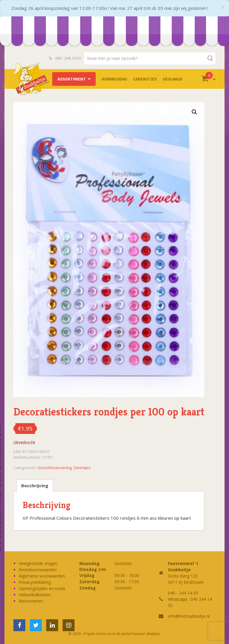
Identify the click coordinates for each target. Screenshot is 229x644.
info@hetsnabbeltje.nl (189, 616)
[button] (194, 112)
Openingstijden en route (42, 588)
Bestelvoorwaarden (38, 570)
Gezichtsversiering (55, 468)
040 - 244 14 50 (65, 58)
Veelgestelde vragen (38, 563)
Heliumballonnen (35, 595)
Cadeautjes (145, 79)
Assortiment (72, 79)
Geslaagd (173, 79)
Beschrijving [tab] (35, 485)
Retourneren (31, 601)
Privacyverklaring (35, 582)
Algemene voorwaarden (42, 576)
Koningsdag (114, 79)
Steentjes (82, 468)
